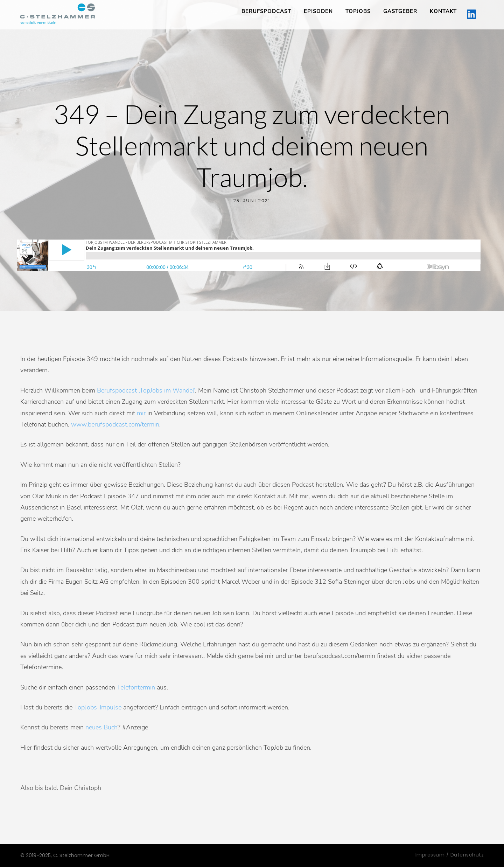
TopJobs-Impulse (98, 707)
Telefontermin (136, 687)
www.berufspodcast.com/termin (115, 424)
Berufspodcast (266, 11)
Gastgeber (400, 11)
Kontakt (443, 11)
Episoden (318, 11)
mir (141, 413)
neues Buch (101, 727)
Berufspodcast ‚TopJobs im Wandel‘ (146, 390)
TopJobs (358, 11)
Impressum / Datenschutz (450, 855)
